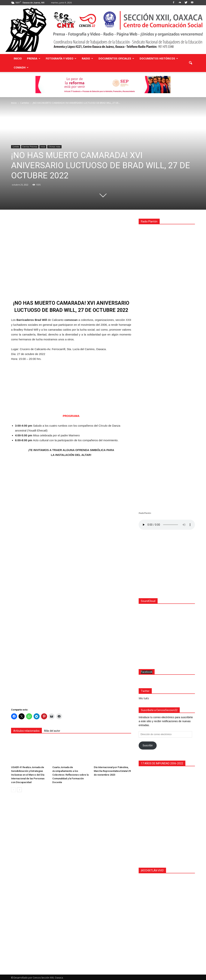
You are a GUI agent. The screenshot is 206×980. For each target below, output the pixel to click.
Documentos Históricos (159, 58)
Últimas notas (54, 147)
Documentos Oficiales (116, 58)
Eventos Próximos (30, 147)
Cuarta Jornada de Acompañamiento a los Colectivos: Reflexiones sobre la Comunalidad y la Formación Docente (70, 775)
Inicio (18, 58)
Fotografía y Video (61, 58)
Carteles (16, 147)
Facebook (147, 671)
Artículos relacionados (26, 731)
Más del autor (52, 731)
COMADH (21, 67)
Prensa (34, 58)
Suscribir (148, 744)
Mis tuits (144, 697)
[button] (190, 63)
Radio (87, 58)
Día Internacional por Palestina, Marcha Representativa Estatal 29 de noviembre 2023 (112, 771)
